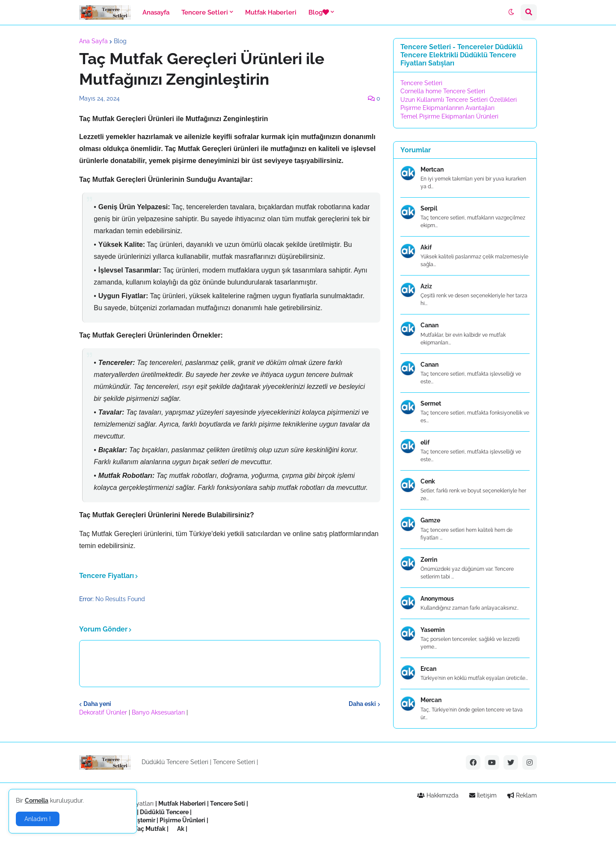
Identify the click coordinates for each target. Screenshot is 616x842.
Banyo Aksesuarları (159, 712)
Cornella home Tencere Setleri (443, 91)
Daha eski (362, 704)
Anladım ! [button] (38, 819)
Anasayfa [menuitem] (156, 12)
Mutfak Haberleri (182, 803)
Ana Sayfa (93, 41)
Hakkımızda (438, 795)
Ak (181, 829)
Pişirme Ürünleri (182, 820)
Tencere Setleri (421, 83)
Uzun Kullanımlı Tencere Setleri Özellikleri (459, 100)
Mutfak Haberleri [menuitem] (271, 12)
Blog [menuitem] (319, 12)
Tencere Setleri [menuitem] (205, 12)
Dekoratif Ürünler (104, 712)
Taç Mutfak (150, 829)
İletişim (483, 795)
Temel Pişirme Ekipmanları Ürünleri (449, 116)
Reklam (522, 795)
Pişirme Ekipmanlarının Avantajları (447, 108)
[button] (511, 12)
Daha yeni (97, 704)
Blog (120, 41)
